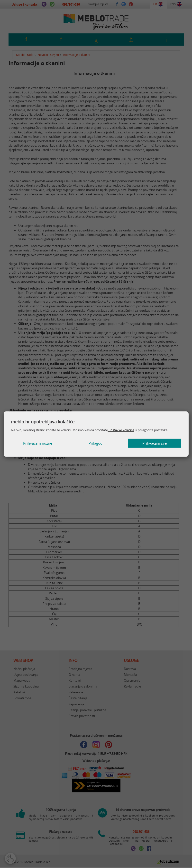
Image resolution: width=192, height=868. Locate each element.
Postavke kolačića (121, 430)
